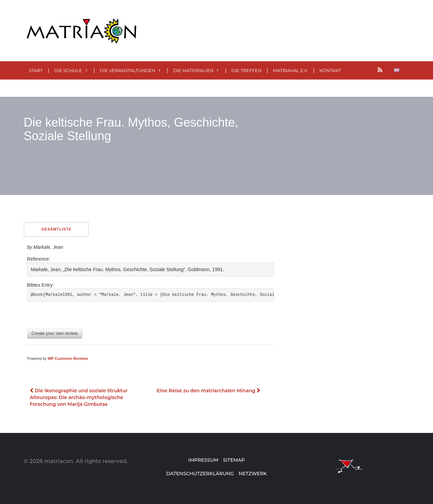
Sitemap (234, 460)
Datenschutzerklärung (200, 474)
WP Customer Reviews (68, 358)
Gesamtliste (56, 229)
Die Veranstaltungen (128, 70)
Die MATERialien (193, 70)
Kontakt (330, 70)
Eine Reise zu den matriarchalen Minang (206, 391)
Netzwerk (253, 474)
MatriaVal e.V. (291, 70)
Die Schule (68, 70)
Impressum (203, 460)
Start (36, 70)
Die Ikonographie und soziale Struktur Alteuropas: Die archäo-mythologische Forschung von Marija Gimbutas (79, 397)
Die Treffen (246, 70)
